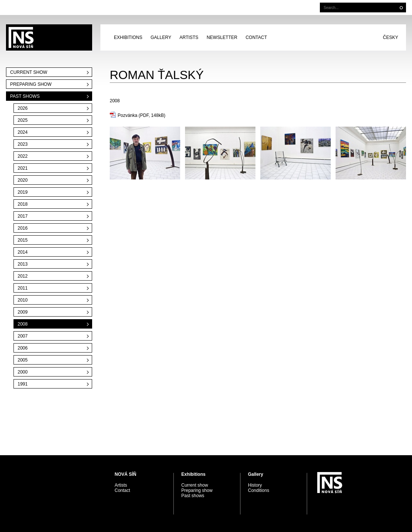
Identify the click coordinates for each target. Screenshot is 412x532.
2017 (23, 216)
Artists (189, 37)
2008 (23, 324)
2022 (23, 156)
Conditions (259, 490)
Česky (390, 37)
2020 (23, 180)
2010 (23, 300)
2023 (23, 144)
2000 (23, 372)
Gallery (161, 37)
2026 (23, 108)
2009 (23, 312)
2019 (23, 192)
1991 (23, 384)
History (255, 485)
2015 (23, 240)
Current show (29, 72)
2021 (23, 168)
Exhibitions (128, 37)
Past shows (25, 96)
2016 (23, 228)
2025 (23, 120)
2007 (23, 336)
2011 (23, 288)
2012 (23, 276)
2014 (23, 252)
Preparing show (31, 84)
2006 (23, 348)
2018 (23, 204)
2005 (23, 360)
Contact (256, 37)
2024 (23, 132)
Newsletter (222, 37)
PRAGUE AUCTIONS (49, 37)
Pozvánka (128, 115)
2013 (23, 264)
